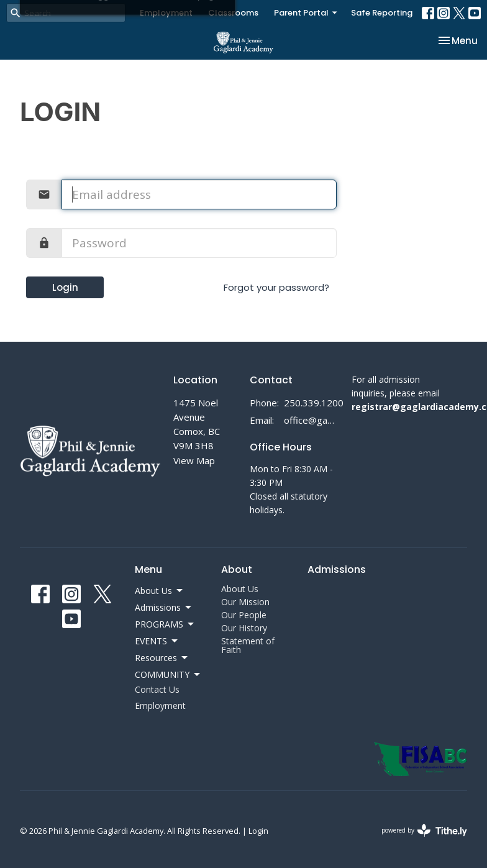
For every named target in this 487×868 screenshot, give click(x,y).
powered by (424, 830)
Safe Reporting (382, 13)
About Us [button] (160, 591)
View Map (194, 460)
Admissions (337, 569)
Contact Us (157, 689)
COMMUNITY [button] (168, 675)
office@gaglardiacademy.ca (312, 420)
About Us (240, 589)
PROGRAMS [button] (165, 624)
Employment (166, 13)
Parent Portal (306, 13)
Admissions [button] (164, 608)
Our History (244, 628)
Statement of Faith (248, 645)
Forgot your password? (276, 287)
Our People (244, 615)
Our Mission (245, 602)
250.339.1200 (314, 403)
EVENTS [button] (157, 641)
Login (65, 287)
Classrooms (233, 13)
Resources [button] (162, 658)
